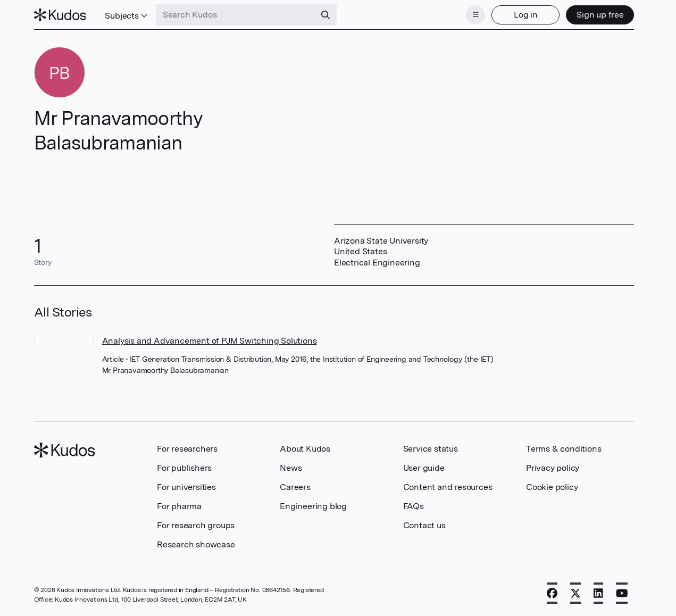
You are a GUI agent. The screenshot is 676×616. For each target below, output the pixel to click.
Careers (295, 487)
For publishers (184, 468)
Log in (526, 15)
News (291, 468)
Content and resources (448, 487)
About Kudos (305, 449)
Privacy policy (553, 468)
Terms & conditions (564, 449)
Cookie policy (552, 487)
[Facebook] (552, 593)
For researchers (187, 449)
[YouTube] (622, 593)
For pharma (179, 506)
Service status (431, 449)
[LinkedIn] (598, 593)
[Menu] (475, 15)
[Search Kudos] (236, 15)
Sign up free (600, 15)
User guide (424, 468)
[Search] (326, 15)
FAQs (414, 506)
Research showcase (196, 544)
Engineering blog (313, 506)
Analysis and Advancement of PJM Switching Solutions (210, 341)
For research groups (196, 525)
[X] (575, 593)
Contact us (424, 525)
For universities (186, 487)
